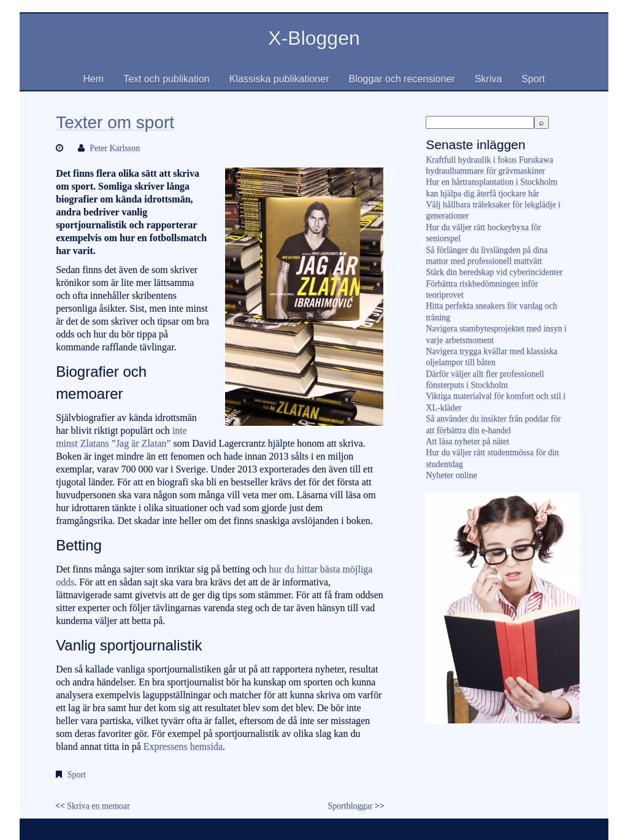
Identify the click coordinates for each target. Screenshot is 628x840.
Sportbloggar (350, 806)
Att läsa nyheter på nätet (467, 441)
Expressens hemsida (183, 746)
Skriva (488, 79)
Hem (93, 79)
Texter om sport (115, 122)
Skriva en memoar (98, 806)
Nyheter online (451, 475)
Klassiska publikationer (279, 79)
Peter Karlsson (115, 148)
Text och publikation (167, 79)
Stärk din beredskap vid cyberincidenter (494, 272)
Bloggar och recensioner (401, 79)
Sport (533, 79)
